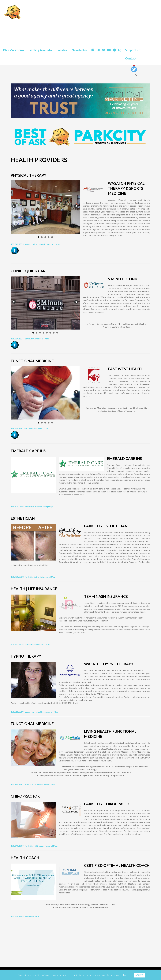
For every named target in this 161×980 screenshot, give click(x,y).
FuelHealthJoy (32, 916)
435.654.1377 (17, 339)
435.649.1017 (17, 846)
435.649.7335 (17, 244)
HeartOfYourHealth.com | (38, 784)
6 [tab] (50, 333)
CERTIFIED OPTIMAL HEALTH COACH (117, 865)
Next (76, 206)
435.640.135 (16, 429)
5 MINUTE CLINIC (123, 279)
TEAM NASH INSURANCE (106, 596)
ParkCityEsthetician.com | (38, 577)
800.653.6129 (17, 644)
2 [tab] (42, 237)
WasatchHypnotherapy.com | (39, 712)
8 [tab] (57, 333)
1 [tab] (38, 237)
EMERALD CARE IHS (124, 458)
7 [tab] (54, 333)
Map (58, 244)
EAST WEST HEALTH (126, 369)
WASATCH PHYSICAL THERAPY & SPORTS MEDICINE (126, 188)
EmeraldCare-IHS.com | (37, 506)
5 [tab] (52, 237)
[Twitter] (134, 69)
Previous (14, 206)
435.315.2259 (17, 712)
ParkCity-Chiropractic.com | (39, 846)
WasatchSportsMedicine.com (40, 244)
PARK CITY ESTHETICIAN (106, 526)
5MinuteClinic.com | (35, 339)
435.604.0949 (17, 506)
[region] (45, 207)
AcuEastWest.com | (34, 429)
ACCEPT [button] (139, 975)
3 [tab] (45, 237)
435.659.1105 (17, 916)
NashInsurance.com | (35, 644)
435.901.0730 (17, 577)
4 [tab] (49, 237)
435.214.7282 (17, 784)
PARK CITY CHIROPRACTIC (107, 804)
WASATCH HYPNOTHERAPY (109, 664)
